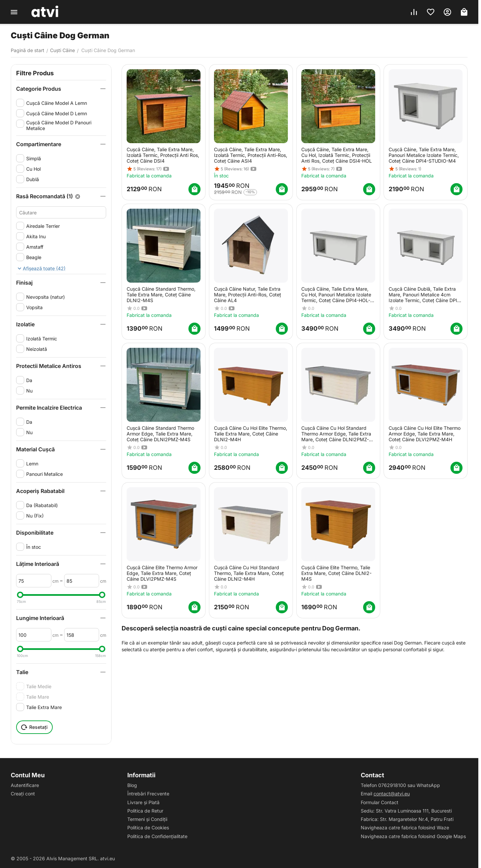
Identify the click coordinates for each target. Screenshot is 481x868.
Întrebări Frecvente (148, 794)
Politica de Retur (145, 811)
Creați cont (23, 794)
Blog (132, 785)
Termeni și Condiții (147, 819)
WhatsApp (428, 785)
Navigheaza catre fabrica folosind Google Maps (413, 836)
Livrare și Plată (143, 802)
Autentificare (25, 785)
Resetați (34, 727)
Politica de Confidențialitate (157, 836)
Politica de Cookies (148, 828)
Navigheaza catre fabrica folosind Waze (405, 828)
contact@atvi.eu (392, 794)
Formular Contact (380, 802)
